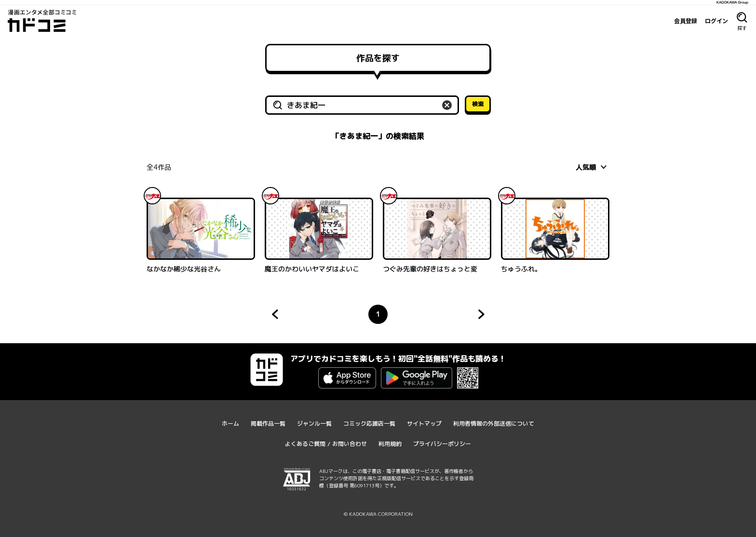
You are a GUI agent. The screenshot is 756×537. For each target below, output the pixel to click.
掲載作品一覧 (268, 423)
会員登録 (686, 21)
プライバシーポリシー (442, 444)
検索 (478, 104)
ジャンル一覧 (314, 423)
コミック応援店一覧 (369, 423)
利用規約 (390, 444)
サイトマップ (424, 423)
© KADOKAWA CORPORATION (378, 514)
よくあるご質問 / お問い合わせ (326, 444)
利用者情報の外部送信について (494, 423)
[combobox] (593, 167)
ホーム (230, 423)
